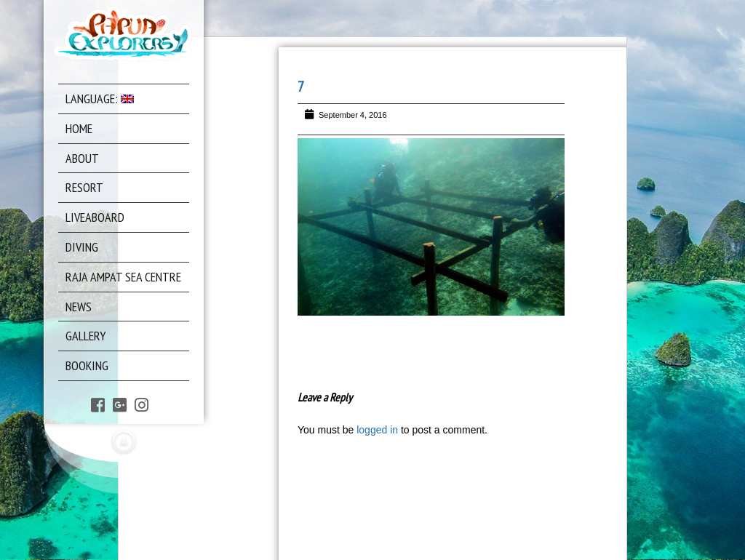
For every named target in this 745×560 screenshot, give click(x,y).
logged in (377, 430)
